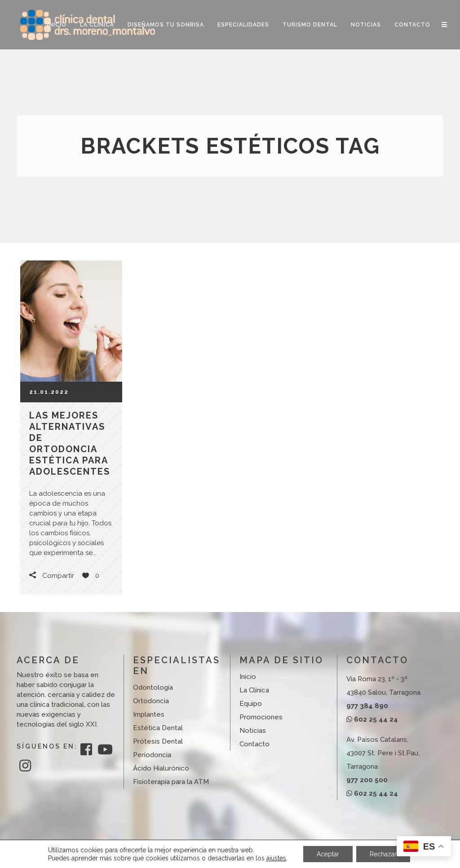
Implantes (149, 714)
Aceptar (328, 854)
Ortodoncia (151, 701)
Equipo (251, 704)
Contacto (254, 744)
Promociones (261, 717)
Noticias (253, 731)
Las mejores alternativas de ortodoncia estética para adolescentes (70, 443)
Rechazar (383, 854)
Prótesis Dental (158, 741)
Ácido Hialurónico (161, 768)
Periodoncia (152, 755)
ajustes (276, 858)
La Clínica (254, 690)
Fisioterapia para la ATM (171, 782)
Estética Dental (158, 728)
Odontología (153, 687)
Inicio (248, 677)
